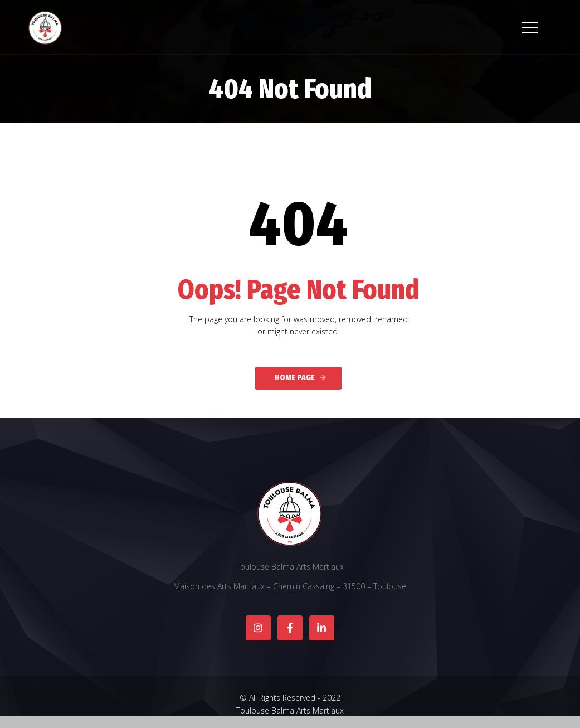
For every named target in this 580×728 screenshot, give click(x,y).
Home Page (295, 378)
